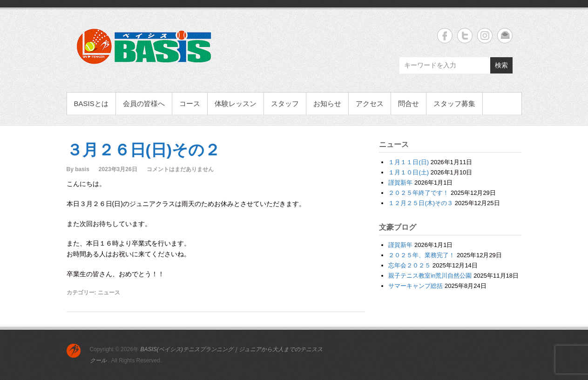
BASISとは (91, 103)
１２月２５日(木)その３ (421, 203)
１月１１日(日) (409, 162)
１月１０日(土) (409, 172)
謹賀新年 (400, 183)
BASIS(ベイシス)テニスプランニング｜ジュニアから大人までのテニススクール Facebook (445, 36)
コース (190, 103)
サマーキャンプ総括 (416, 286)
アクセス (370, 103)
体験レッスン (236, 103)
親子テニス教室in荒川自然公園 (430, 276)
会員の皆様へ (144, 103)
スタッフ (285, 103)
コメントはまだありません (180, 169)
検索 (501, 65)
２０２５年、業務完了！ (422, 255)
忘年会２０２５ (409, 265)
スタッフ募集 (454, 103)
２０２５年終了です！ (419, 193)
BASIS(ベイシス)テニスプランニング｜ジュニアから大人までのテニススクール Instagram (485, 36)
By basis (78, 169)
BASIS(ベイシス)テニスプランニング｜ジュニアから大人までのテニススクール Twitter (465, 36)
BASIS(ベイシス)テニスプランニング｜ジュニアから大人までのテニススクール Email (505, 36)
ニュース (109, 293)
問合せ (409, 103)
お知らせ (327, 103)
